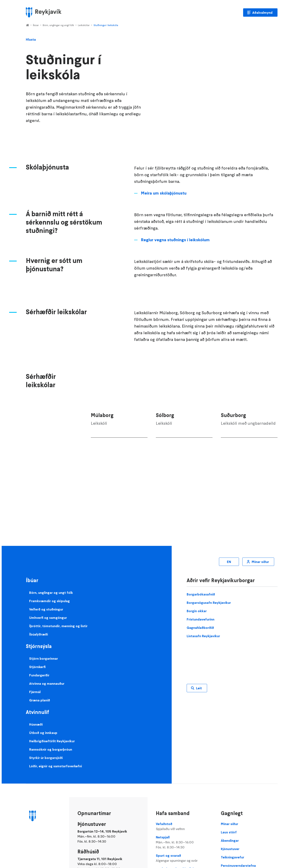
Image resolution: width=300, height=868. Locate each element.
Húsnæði (36, 724)
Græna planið (40, 700)
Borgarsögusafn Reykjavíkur (209, 603)
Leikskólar (84, 25)
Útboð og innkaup (43, 733)
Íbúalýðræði (39, 634)
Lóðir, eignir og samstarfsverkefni (56, 766)
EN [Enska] (229, 562)
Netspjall (184, 842)
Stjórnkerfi (37, 667)
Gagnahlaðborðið (200, 628)
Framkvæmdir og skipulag (49, 601)
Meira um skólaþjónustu (164, 193)
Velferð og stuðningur (46, 609)
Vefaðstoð (184, 827)
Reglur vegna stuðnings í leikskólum (175, 240)
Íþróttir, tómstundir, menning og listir (58, 626)
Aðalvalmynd (262, 13)
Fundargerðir (39, 675)
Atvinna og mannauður (47, 683)
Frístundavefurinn (201, 619)
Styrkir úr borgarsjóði (46, 758)
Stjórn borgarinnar (44, 658)
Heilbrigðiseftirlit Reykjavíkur (52, 741)
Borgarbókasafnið (201, 594)
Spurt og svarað (184, 858)
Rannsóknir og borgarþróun (51, 749)
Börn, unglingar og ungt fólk (58, 25)
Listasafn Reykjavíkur (203, 636)
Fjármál (35, 692)
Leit (199, 688)
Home (27, 25)
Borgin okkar (197, 611)
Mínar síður (260, 562)
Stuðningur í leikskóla (106, 25)
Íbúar (36, 25)
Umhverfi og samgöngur (48, 618)
